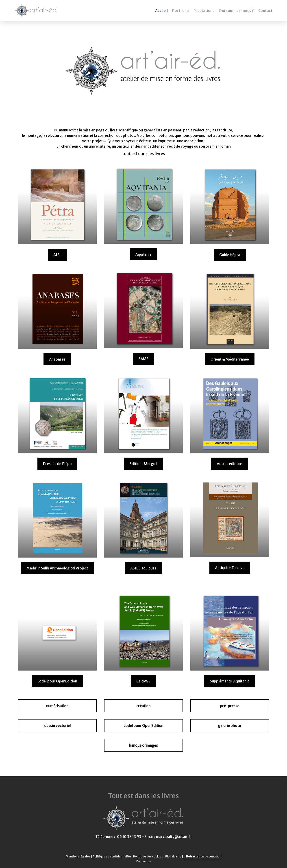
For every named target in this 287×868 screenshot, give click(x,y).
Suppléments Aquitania (230, 681)
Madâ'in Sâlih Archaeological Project (57, 568)
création (143, 706)
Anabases (57, 359)
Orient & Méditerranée (230, 359)
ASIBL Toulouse (143, 568)
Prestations (204, 11)
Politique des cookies (148, 856)
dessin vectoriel (57, 726)
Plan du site (173, 856)
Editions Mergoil (143, 464)
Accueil (162, 11)
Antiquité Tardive (230, 568)
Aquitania (143, 254)
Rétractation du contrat (202, 856)
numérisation (57, 706)
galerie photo (230, 726)
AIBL (57, 255)
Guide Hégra (230, 255)
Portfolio (181, 11)
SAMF (143, 359)
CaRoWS (143, 681)
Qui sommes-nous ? (236, 11)
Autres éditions (230, 464)
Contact (265, 11)
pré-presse (230, 706)
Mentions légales (78, 856)
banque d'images (143, 745)
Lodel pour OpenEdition (57, 681)
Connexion (143, 861)
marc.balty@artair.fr (174, 837)
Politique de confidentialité (112, 856)
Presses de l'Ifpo (57, 464)
